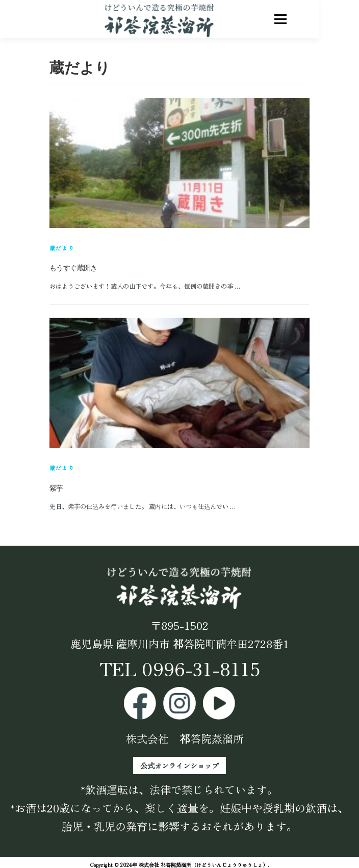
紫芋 (56, 488)
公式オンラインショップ (179, 765)
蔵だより (62, 248)
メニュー (301, 19)
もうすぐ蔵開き (73, 268)
